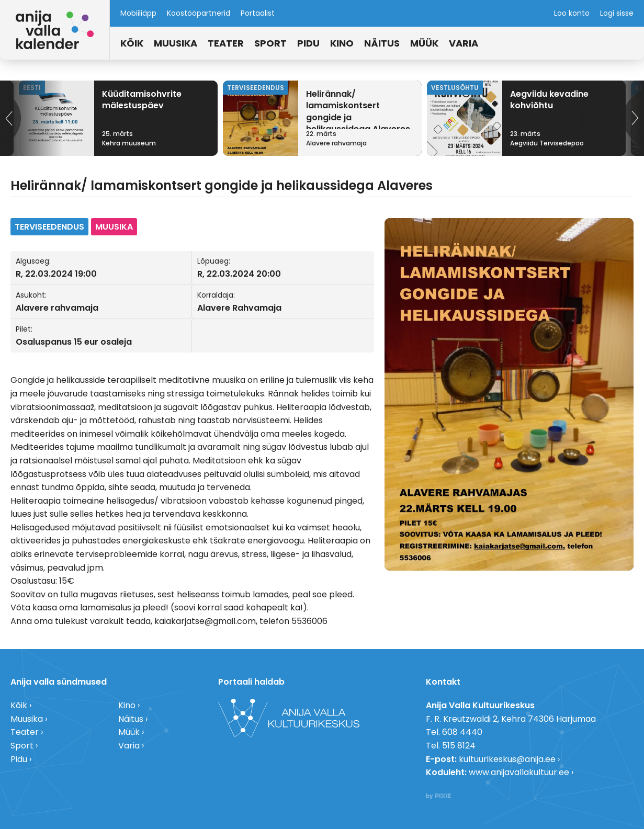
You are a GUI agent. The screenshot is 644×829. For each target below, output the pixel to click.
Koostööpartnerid (199, 13)
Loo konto (572, 13)
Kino (342, 43)
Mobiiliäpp (138, 13)
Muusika (176, 43)
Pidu (308, 43)
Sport (270, 43)
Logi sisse (617, 13)
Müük (424, 43)
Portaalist (258, 13)
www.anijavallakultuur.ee (519, 772)
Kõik (132, 43)
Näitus (382, 43)
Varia (464, 43)
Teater (226, 43)
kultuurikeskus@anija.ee (507, 759)
